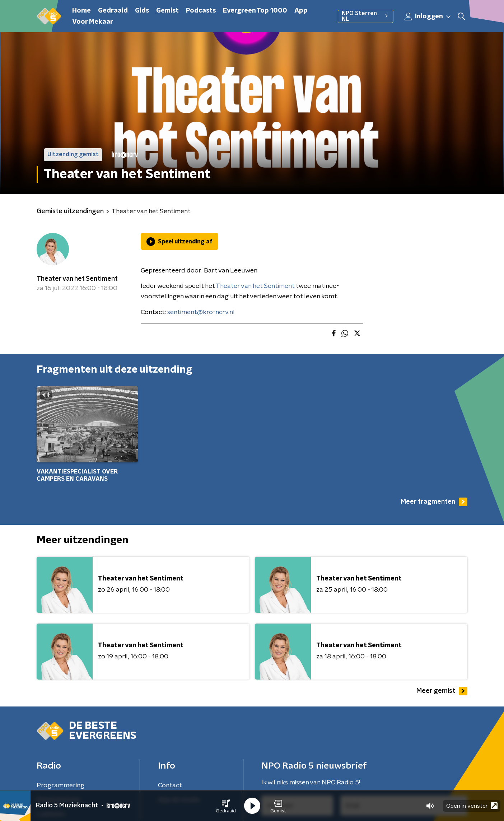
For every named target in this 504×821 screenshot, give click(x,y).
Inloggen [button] (428, 17)
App (301, 11)
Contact (170, 785)
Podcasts (201, 11)
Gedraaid (113, 11)
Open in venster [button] (472, 806)
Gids (142, 11)
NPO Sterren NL (366, 16)
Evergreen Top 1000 (255, 11)
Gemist (167, 11)
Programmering (60, 785)
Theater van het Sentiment (77, 279)
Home (81, 11)
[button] (226, 806)
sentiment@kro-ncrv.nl (201, 312)
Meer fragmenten (434, 502)
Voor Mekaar (93, 22)
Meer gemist (442, 691)
